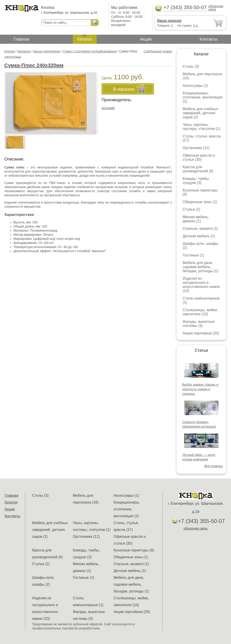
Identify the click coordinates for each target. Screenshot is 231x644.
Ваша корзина (169, 21)
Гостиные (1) (193, 255)
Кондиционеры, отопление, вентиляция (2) (202, 97)
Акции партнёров (47, 51)
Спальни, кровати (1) (200, 229)
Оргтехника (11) (196, 148)
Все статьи (214, 466)
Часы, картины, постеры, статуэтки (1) (201, 127)
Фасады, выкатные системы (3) (199, 324)
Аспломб (108, 108)
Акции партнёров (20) (201, 333)
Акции (146, 39)
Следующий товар (158, 51)
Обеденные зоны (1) (200, 202)
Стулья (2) (191, 209)
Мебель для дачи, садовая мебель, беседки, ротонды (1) (200, 267)
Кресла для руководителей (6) (198, 169)
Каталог (85, 39)
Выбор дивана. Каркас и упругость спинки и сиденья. (200, 389)
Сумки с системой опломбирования (90, 51)
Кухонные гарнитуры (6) (134, 550)
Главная (22, 39)
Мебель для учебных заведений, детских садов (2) (200, 113)
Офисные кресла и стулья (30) (199, 157)
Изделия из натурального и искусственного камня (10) (201, 285)
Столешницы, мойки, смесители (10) (200, 312)
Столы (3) (191, 66)
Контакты (208, 39)
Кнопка (10, 51)
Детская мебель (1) (199, 236)
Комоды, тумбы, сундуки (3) (196, 181)
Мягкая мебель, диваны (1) (196, 219)
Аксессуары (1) (195, 86)
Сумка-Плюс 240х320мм (34, 65)
